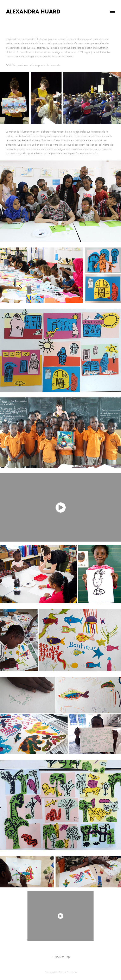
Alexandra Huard (33, 11)
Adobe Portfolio (68, 972)
